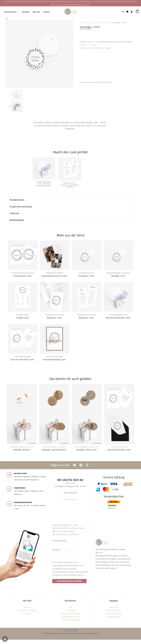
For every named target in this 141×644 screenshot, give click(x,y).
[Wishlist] (127, 12)
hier (84, 579)
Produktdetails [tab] (17, 200)
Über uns (27, 612)
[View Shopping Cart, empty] (137, 12)
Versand (94, 42)
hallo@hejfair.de (70, 503)
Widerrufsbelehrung (70, 621)
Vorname (56, 554)
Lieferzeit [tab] (14, 214)
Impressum (70, 615)
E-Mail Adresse (60, 545)
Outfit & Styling (114, 615)
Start (82, 23)
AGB (70, 612)
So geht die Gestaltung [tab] (21, 207)
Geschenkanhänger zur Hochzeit (100, 23)
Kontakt (27, 618)
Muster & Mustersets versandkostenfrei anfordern (96, 82)
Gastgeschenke (114, 621)
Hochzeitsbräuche (114, 618)
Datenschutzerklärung (70, 618)
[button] (123, 12)
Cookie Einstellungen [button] (70, 624)
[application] (18, 12)
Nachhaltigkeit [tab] (17, 220)
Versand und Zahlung (27, 615)
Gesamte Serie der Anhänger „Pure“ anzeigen (95, 48)
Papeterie (114, 612)
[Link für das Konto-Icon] (132, 12)
